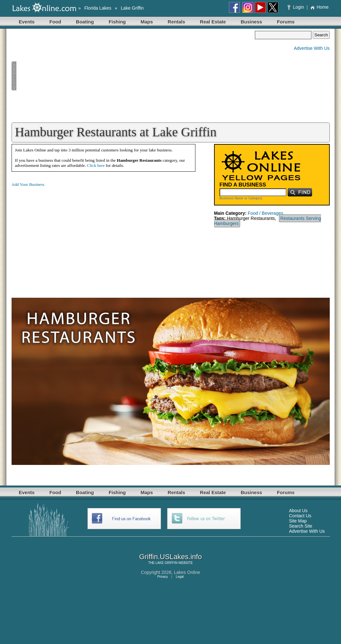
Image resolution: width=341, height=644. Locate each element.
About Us (298, 511)
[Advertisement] (133, 76)
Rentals (176, 22)
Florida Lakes (98, 8)
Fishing (117, 22)
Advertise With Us (312, 48)
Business (251, 22)
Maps (147, 22)
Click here (96, 165)
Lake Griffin (132, 8)
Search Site (301, 526)
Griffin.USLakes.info (170, 557)
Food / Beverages (266, 213)
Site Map (298, 521)
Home (319, 7)
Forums (286, 22)
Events (27, 22)
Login (296, 7)
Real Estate (213, 22)
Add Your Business (28, 184)
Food (55, 22)
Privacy (162, 577)
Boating (85, 22)
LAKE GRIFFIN (166, 563)
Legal (180, 577)
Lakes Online (187, 572)
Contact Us (300, 516)
